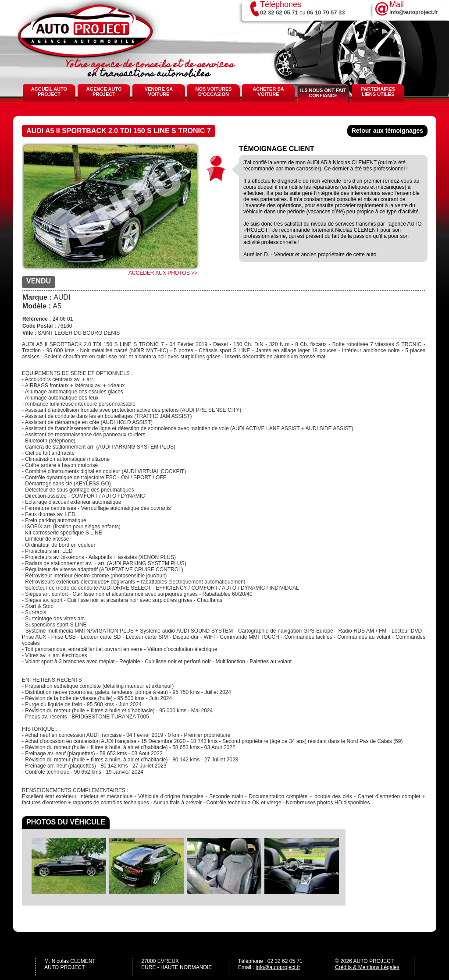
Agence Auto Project (104, 92)
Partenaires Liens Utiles (378, 92)
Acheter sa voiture (268, 92)
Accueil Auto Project (49, 92)
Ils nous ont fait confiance (323, 93)
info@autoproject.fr (278, 967)
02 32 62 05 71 (279, 12)
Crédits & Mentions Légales (367, 967)
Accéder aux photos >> (163, 273)
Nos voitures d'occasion (213, 92)
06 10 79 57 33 (326, 12)
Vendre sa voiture (159, 92)
